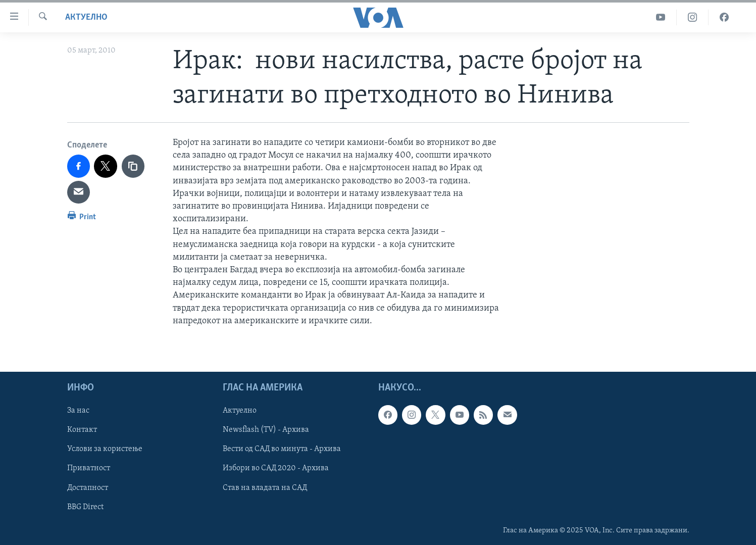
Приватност (89, 468)
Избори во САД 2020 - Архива (276, 468)
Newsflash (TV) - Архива (266, 430)
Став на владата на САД (265, 487)
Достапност (88, 487)
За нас (78, 411)
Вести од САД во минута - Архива (282, 449)
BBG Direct (85, 507)
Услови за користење (105, 449)
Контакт (82, 430)
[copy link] (133, 166)
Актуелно (86, 17)
